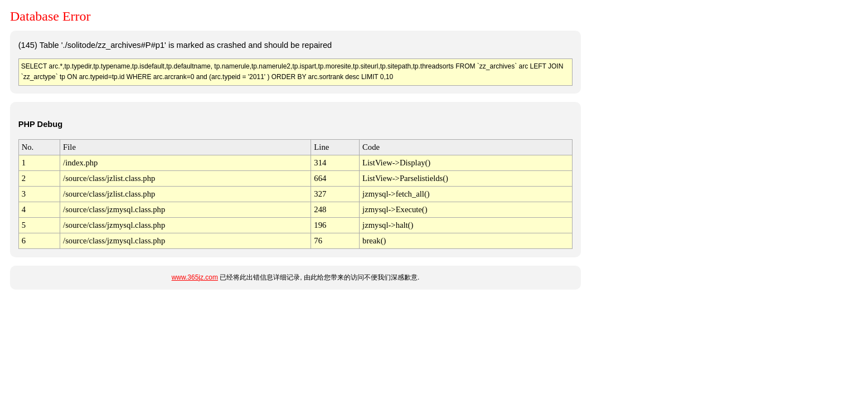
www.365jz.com (195, 277)
